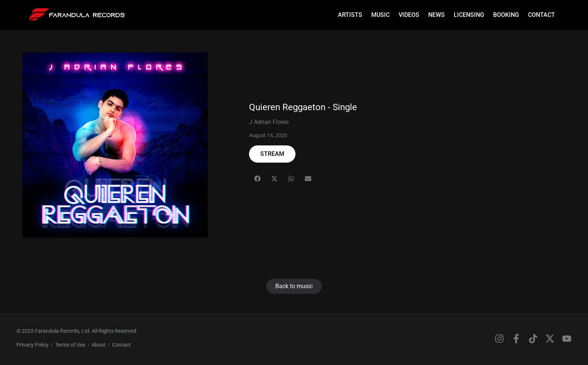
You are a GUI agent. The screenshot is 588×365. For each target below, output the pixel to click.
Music (380, 15)
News (436, 15)
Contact (541, 15)
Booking (506, 15)
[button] (257, 179)
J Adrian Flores (269, 122)
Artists (350, 15)
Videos (409, 15)
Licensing (469, 15)
